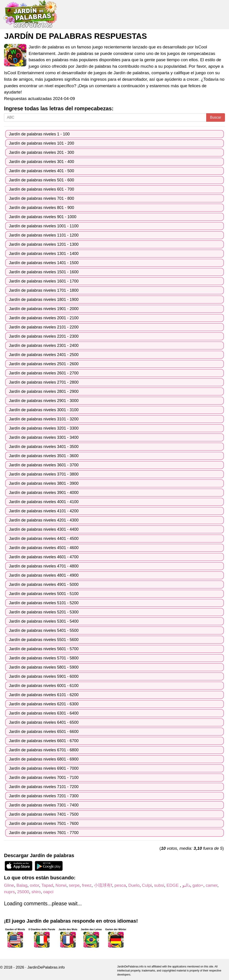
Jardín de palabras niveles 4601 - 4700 (44, 557)
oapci (48, 892)
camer (212, 885)
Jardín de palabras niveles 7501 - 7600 (44, 824)
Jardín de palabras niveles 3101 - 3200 (44, 419)
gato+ (198, 885)
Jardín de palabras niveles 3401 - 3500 (44, 447)
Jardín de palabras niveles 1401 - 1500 (44, 263)
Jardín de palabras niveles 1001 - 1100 (44, 226)
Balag (22, 885)
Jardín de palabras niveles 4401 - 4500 (44, 539)
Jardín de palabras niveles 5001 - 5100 (44, 594)
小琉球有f (103, 885)
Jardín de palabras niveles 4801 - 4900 (44, 575)
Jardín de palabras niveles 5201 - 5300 (44, 612)
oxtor (34, 885)
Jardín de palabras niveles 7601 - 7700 (44, 833)
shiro (36, 892)
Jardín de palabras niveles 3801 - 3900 (44, 483)
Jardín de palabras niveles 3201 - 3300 (44, 428)
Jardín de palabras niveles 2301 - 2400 (44, 345)
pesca (120, 885)
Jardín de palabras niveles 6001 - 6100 (44, 686)
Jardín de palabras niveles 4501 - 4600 (44, 548)
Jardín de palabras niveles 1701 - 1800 (44, 290)
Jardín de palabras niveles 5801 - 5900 (44, 667)
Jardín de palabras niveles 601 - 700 (41, 189)
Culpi (147, 885)
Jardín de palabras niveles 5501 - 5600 (44, 640)
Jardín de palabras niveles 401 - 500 (41, 171)
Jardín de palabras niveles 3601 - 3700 (44, 465)
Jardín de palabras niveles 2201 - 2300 (44, 336)
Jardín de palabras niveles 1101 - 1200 (44, 235)
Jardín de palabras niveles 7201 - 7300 (44, 796)
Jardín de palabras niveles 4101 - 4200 (44, 511)
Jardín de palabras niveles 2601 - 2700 (44, 373)
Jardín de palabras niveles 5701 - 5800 (44, 658)
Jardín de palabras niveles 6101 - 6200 (44, 695)
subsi (159, 885)
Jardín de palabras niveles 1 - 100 (39, 134)
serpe (74, 885)
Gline (9, 885)
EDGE (173, 885)
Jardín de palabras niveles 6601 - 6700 (44, 741)
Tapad (47, 885)
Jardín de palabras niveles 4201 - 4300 (44, 520)
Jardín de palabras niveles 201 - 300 (41, 152)
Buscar (216, 117)
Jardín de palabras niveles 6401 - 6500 (44, 722)
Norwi (61, 885)
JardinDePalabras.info (46, 967)
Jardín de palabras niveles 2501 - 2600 (44, 364)
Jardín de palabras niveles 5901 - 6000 (44, 676)
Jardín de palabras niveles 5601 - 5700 (44, 649)
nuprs (9, 892)
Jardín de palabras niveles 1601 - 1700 (44, 281)
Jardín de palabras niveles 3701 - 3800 (44, 474)
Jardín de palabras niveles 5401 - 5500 (44, 630)
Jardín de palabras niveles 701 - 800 (41, 198)
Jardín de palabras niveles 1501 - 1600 (44, 272)
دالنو (186, 885)
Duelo (134, 885)
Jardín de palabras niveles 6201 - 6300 (44, 704)
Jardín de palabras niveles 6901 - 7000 (44, 768)
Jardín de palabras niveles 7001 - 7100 (44, 778)
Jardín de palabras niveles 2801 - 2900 (44, 391)
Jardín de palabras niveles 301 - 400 (41, 162)
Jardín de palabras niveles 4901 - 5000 (44, 585)
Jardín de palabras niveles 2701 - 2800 (44, 382)
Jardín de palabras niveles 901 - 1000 (43, 217)
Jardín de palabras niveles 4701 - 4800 (44, 566)
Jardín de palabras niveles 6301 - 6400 (44, 713)
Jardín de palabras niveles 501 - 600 (41, 180)
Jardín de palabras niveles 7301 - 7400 (44, 805)
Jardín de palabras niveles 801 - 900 (41, 208)
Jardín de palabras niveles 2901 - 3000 (44, 401)
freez (87, 885)
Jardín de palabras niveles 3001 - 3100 (44, 410)
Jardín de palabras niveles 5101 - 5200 (44, 603)
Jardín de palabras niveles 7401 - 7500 (44, 814)
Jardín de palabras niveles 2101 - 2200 (44, 327)
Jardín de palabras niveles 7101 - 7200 (44, 787)
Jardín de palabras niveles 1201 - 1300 (44, 244)
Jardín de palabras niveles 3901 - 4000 (44, 493)
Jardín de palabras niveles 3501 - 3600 (44, 456)
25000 (23, 892)
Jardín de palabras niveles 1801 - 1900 (44, 300)
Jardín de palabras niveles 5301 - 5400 (44, 621)
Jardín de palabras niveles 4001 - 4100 (44, 502)
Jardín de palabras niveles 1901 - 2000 (44, 309)
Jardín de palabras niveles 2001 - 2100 (44, 318)
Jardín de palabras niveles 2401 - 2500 (44, 355)
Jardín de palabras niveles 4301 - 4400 (44, 529)
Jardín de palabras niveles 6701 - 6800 (44, 750)
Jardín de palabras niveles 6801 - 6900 (44, 759)
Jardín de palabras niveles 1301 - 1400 (44, 254)
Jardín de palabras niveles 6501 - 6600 (44, 732)
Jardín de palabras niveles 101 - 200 (41, 143)
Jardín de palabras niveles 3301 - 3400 (44, 437)
